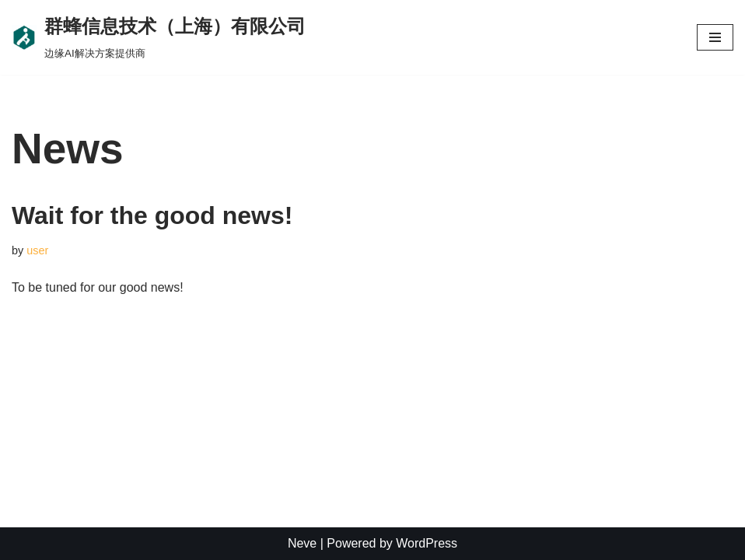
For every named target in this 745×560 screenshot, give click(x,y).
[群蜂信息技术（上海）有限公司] (159, 37)
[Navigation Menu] (715, 37)
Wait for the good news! (152, 215)
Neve (302, 543)
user (37, 250)
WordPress (427, 543)
